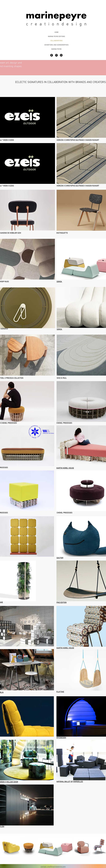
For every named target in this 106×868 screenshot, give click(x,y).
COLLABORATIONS (56, 41)
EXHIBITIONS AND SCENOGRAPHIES (56, 45)
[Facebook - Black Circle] (52, 55)
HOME (56, 32)
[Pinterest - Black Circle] (56, 55)
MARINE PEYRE (56, 49)
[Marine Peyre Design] (61, 55)
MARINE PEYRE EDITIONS (56, 37)
